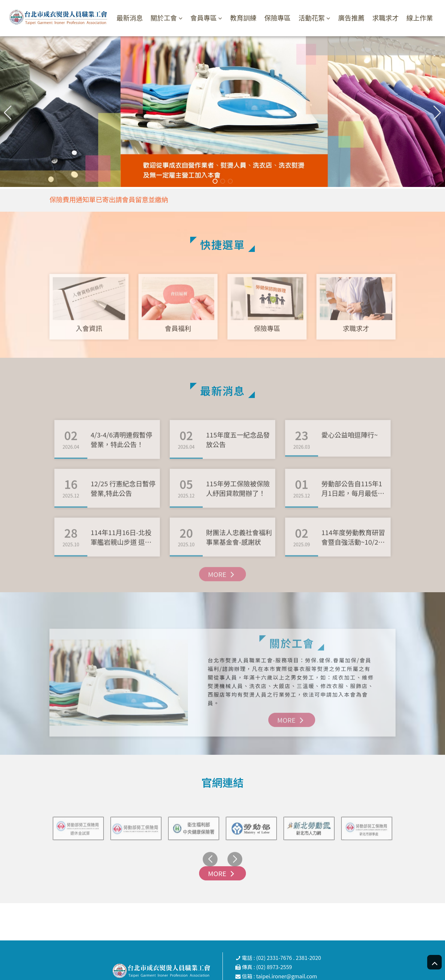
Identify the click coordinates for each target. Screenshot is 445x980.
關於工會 (164, 18)
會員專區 (203, 18)
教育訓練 (243, 18)
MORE (222, 593)
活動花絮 (311, 18)
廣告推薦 (351, 18)
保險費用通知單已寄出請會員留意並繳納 (109, 199)
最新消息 (130, 18)
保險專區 (278, 18)
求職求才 (385, 18)
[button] (437, 112)
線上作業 (420, 18)
